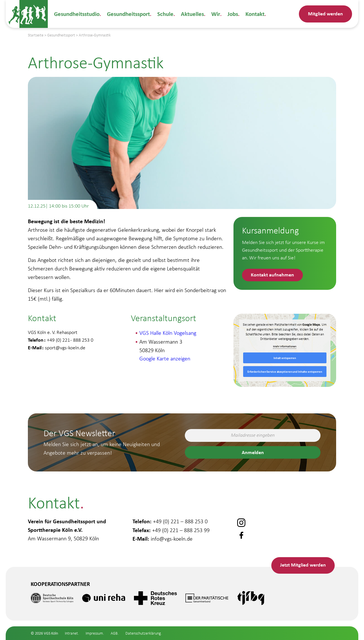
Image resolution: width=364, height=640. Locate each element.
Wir (212, 14)
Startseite (36, 35)
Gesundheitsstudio (76, 14)
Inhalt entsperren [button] (285, 358)
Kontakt (251, 14)
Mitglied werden (325, 14)
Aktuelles (190, 14)
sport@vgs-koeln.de (65, 348)
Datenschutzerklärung (143, 633)
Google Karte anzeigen (165, 358)
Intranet (71, 633)
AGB (114, 633)
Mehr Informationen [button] (285, 346)
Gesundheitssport (128, 14)
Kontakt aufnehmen (273, 275)
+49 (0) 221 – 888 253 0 (180, 521)
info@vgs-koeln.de (172, 538)
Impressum (94, 633)
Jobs (229, 14)
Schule (164, 14)
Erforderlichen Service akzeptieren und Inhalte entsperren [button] (285, 372)
